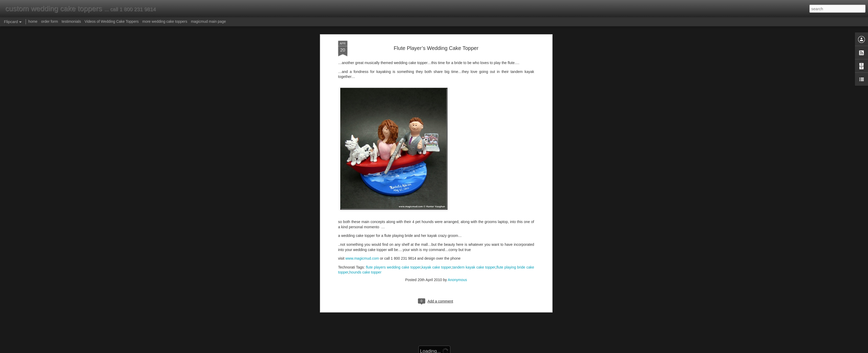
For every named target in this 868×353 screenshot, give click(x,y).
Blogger (450, 350)
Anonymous (457, 231)
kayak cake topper (436, 218)
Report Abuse (466, 350)
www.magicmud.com (362, 210)
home (33, 21)
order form (50, 21)
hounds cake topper (365, 224)
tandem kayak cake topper (474, 218)
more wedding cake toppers (165, 21)
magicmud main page (208, 21)
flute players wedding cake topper (393, 218)
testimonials (71, 21)
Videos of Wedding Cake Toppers (112, 21)
